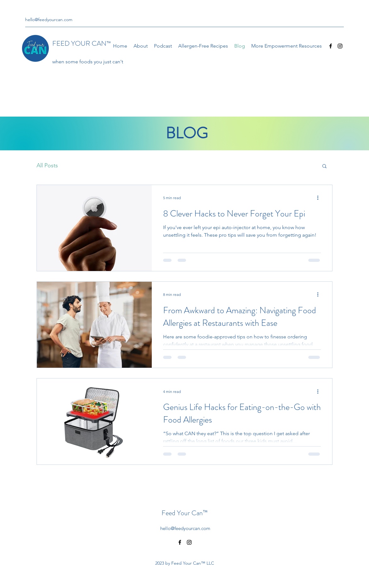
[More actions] (320, 198)
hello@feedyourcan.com (49, 20)
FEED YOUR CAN (82, 43)
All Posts (47, 165)
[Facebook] (331, 46)
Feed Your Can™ (185, 513)
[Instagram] (340, 46)
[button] (324, 167)
